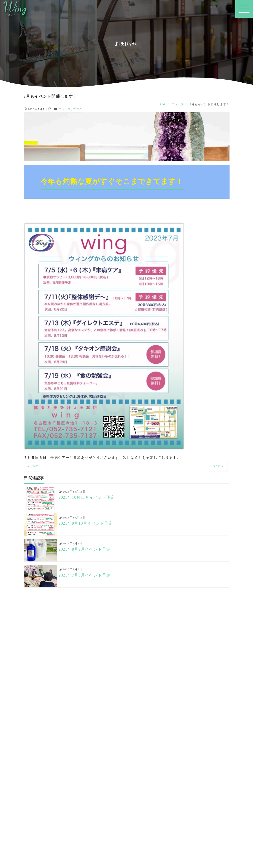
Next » (218, 466)
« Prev (33, 466)
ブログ (78, 109)
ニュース (65, 109)
